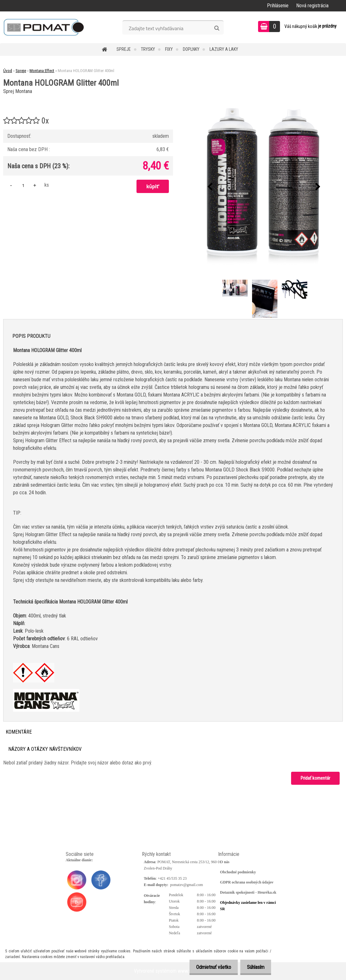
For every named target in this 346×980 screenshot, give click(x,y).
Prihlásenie (278, 6)
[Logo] (44, 27)
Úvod (8, 71)
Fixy (169, 49)
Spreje (124, 49)
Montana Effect (42, 71)
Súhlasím (254, 967)
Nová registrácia (312, 6)
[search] (217, 28)
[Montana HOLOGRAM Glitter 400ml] (264, 187)
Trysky (148, 49)
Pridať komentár (315, 778)
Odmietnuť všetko (210, 967)
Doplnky (191, 49)
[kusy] (23, 185)
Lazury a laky (224, 49)
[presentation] (210, 187)
